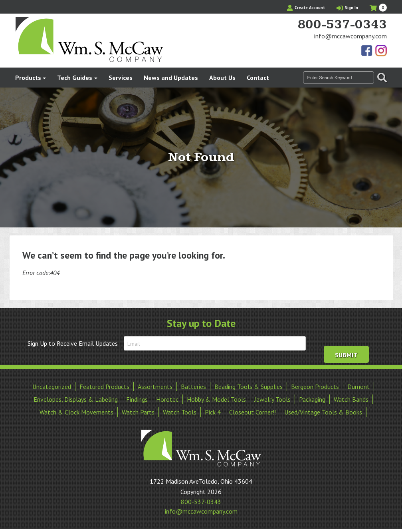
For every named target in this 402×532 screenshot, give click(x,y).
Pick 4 (213, 412)
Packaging (312, 399)
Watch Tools (180, 412)
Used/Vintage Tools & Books (323, 412)
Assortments (155, 387)
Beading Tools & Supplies (249, 387)
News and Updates (171, 78)
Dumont (358, 387)
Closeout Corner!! (252, 412)
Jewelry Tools (272, 399)
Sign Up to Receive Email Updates (73, 343)
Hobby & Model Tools (216, 399)
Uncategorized (52, 387)
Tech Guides (75, 78)
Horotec (167, 399)
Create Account (306, 8)
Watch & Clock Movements (76, 412)
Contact (258, 78)
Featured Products (104, 387)
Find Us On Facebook (367, 51)
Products (28, 78)
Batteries (193, 387)
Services (121, 78)
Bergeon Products (315, 387)
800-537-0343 (342, 25)
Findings (137, 399)
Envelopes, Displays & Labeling (76, 399)
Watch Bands (351, 399)
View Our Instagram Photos (381, 51)
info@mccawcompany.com (351, 36)
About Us (222, 78)
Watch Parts (138, 412)
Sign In (347, 8)
